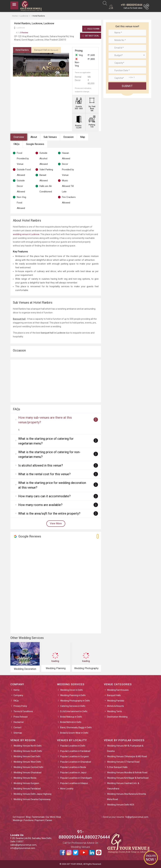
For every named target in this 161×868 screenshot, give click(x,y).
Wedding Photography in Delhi (75, 701)
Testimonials (38, 817)
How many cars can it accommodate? (44, 496)
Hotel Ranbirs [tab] (22, 50)
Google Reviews (35, 144)
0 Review (22, 33)
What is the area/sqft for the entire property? (49, 513)
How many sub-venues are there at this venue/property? (45, 420)
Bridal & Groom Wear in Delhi (74, 733)
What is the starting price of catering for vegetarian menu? (46, 441)
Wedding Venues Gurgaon (26, 783)
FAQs (17, 144)
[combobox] (127, 55)
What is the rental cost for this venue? (44, 474)
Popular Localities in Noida (73, 767)
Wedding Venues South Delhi (28, 751)
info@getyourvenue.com (23, 848)
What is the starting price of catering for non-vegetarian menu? (49, 454)
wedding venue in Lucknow (26, 234)
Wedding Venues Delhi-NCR (121, 805)
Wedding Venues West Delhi (27, 762)
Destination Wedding (117, 717)
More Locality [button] (67, 789)
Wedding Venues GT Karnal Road (123, 762)
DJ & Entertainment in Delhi (74, 711)
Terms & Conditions (23, 711)
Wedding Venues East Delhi (27, 756)
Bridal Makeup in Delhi (71, 717)
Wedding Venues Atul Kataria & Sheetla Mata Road (126, 797)
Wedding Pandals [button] (116, 701)
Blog (28, 817)
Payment (39, 820)
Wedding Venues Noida (25, 778)
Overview (19, 137)
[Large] (127, 78)
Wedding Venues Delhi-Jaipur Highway (33, 794)
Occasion (68, 137)
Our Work (50, 817)
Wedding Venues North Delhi (28, 746)
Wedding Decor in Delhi (71, 690)
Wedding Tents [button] (114, 711)
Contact (17, 727)
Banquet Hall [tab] (46, 50)
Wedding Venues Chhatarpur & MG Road (127, 756)
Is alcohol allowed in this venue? (41, 465)
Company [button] (18, 695)
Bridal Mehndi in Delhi (71, 722)
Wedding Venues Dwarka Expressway (32, 799)
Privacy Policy (20, 706)
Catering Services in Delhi (73, 706)
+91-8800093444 (132, 5)
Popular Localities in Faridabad (75, 751)
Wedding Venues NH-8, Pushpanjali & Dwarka (125, 748)
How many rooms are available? (40, 505)
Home (17, 690)
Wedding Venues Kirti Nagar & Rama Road (128, 778)
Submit (127, 86)
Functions (29, 820)
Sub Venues (50, 137)
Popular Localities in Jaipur (73, 773)
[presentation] (20, 64)
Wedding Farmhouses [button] (118, 690)
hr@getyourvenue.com (137, 817)
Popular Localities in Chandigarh (76, 778)
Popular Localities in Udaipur (74, 783)
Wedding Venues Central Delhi (28, 767)
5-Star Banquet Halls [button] (117, 767)
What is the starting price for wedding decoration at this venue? (52, 485)
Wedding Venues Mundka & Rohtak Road (127, 773)
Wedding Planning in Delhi (73, 695)
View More (56, 523)
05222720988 (92, 29)
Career (49, 820)
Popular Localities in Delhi (73, 746)
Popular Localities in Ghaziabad (76, 762)
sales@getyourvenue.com (23, 845)
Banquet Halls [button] (114, 695)
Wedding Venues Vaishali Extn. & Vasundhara (123, 786)
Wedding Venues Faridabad (27, 789)
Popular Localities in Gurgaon (75, 756)
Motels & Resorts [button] (115, 706)
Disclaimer (19, 722)
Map (83, 137)
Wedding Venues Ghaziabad (27, 773)
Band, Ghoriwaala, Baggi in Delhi (76, 727)
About (34, 137)
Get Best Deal (91, 36)
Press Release (21, 717)
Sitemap (18, 733)
